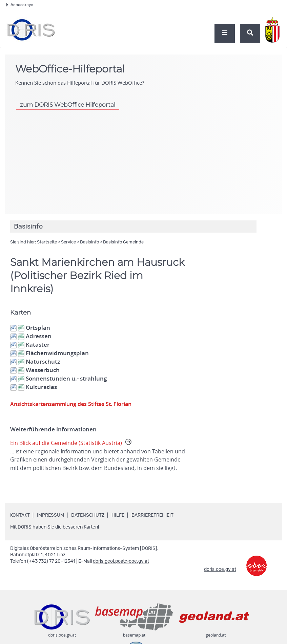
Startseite (47, 242)
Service (68, 242)
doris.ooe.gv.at (220, 578)
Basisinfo (89, 242)
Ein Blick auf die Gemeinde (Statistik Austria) (99, 460)
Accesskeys (20, 5)
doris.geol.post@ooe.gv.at (121, 570)
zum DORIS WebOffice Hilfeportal (68, 105)
